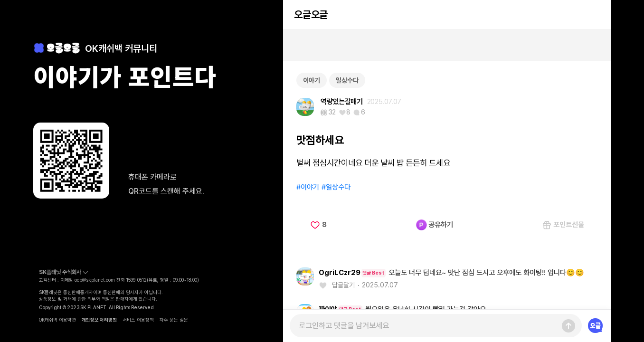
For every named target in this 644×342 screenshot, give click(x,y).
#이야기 (308, 187)
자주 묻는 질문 (174, 320)
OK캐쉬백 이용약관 (57, 320)
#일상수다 (336, 187)
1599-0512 (137, 280)
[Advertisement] (447, 45)
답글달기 (343, 285)
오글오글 (311, 14)
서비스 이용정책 (138, 320)
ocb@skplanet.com (95, 280)
